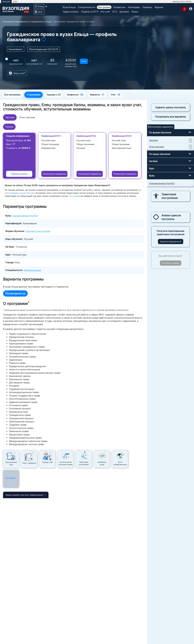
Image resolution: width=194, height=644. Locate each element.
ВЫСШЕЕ (6, 2)
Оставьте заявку (171, 263)
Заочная (10, 118)
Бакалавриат (16, 49)
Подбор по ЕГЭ (90, 12)
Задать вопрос (71, 12)
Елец (84, 61)
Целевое (124, 12)
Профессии (119, 7)
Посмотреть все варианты (171, 117)
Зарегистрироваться (171, 242)
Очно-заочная (27, 118)
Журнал (159, 7)
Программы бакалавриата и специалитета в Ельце (27, 22)
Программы (104, 7)
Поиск (135, 12)
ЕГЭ (115, 12)
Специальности (87, 7)
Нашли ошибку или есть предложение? (24, 495)
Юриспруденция (33, 270)
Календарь (134, 7)
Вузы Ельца (69, 7)
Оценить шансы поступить (171, 108)
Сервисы (147, 7)
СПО (15, 2)
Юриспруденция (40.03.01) (44, 49)
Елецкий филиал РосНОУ (25, 216)
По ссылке (74, 196)
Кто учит (105, 12)
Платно (9, 127)
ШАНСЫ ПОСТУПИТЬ (182, 2)
